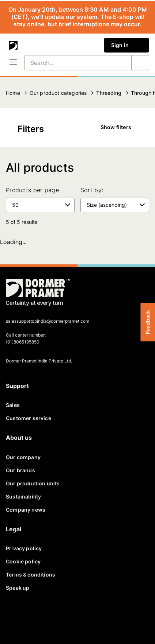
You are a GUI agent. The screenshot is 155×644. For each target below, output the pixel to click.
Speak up (18, 588)
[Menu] (13, 63)
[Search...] (69, 63)
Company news (26, 510)
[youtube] (67, 618)
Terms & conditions (31, 575)
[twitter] (32, 618)
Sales (13, 405)
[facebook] (15, 618)
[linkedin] (50, 618)
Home (13, 93)
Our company (23, 457)
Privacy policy (24, 548)
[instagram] (85, 618)
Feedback (148, 322)
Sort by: (92, 190)
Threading (109, 93)
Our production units (33, 483)
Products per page (32, 190)
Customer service (29, 418)
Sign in (126, 45)
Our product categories (58, 93)
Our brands (20, 470)
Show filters (121, 127)
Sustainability (23, 496)
